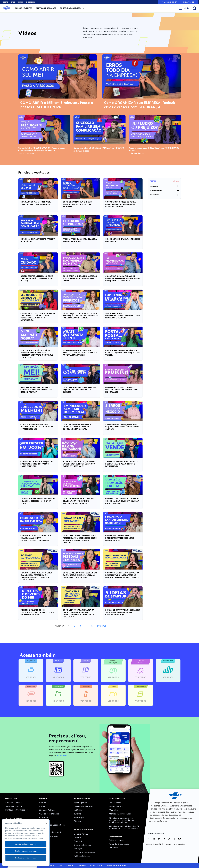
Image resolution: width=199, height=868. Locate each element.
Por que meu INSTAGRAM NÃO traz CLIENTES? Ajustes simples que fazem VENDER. (123, 353)
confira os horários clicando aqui (121, 821)
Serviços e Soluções (46, 8)
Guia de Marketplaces (49, 814)
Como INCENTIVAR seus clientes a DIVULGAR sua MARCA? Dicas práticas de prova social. (79, 501)
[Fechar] (46, 823)
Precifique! (44, 829)
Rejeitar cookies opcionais (26, 851)
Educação (78, 841)
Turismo (77, 814)
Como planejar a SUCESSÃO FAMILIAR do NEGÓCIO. (99, 148)
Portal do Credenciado (119, 844)
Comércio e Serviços (83, 806)
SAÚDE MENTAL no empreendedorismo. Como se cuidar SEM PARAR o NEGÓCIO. (123, 316)
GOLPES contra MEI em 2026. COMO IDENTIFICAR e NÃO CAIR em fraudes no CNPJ (37, 278)
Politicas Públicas (82, 856)
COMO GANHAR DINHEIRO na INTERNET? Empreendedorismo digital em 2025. (120, 538)
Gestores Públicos (82, 845)
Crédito (43, 806)
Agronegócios (80, 803)
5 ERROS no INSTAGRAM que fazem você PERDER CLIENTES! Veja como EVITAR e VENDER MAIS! (79, 464)
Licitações (113, 848)
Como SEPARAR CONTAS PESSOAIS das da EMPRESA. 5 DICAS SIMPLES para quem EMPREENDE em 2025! (80, 575)
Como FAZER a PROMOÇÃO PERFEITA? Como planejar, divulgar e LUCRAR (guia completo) (122, 501)
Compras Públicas (47, 810)
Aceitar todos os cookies (26, 844)
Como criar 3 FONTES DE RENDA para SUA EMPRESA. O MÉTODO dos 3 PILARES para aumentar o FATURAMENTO (38, 317)
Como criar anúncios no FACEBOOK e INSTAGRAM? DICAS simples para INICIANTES (80, 278)
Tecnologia (79, 817)
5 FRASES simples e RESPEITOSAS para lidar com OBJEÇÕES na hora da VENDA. (38, 501)
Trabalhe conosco (117, 840)
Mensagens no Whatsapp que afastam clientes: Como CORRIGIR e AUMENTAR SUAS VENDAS (80, 353)
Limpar (176, 181)
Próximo (102, 626)
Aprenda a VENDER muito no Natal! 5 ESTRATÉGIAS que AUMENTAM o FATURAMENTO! (122, 464)
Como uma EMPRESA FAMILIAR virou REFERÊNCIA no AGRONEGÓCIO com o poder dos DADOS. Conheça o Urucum (80, 539)
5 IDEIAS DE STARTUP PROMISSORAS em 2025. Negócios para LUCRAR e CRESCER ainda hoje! (123, 612)
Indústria (78, 810)
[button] (169, 2)
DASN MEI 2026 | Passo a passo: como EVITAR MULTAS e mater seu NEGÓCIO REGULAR (36, 390)
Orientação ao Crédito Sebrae (53, 825)
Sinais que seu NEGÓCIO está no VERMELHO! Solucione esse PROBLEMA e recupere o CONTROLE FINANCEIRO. (37, 354)
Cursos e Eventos (24, 8)
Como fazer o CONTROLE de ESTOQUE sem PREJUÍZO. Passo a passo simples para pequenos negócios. (80, 316)
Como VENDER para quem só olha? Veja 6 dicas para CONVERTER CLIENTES (79, 390)
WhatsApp (113, 810)
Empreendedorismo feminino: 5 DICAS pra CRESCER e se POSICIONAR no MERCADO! (122, 390)
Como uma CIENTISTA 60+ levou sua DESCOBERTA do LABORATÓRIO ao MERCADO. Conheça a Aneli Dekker (122, 575)
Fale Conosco (115, 803)
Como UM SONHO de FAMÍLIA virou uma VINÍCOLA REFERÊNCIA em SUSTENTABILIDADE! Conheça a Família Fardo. (36, 576)
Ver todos (44, 840)
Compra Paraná (81, 834)
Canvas (43, 803)
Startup (77, 821)
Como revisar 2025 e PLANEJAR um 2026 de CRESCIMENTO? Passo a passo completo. (36, 464)
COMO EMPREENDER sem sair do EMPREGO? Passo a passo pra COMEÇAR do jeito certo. (78, 427)
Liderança (44, 821)
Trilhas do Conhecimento (51, 832)
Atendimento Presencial (120, 814)
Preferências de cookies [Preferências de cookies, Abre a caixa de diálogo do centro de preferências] (26, 858)
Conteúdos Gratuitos (72, 8)
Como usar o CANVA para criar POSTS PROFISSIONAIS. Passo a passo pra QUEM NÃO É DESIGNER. (122, 278)
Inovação (43, 817)
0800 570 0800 (116, 806)
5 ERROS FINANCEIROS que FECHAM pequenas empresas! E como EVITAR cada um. (122, 427)
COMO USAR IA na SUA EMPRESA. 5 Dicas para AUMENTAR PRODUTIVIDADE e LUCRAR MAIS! (36, 538)
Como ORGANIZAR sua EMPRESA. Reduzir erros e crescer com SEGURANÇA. (140, 105)
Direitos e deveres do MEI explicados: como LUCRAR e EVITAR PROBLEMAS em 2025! (37, 612)
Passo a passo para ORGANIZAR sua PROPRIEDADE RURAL (154, 149)
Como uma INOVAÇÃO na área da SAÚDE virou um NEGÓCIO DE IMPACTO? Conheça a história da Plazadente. (79, 613)
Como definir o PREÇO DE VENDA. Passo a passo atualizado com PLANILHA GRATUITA (42, 149)
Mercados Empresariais (84, 852)
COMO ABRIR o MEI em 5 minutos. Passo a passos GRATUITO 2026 (57, 105)
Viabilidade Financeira (49, 836)
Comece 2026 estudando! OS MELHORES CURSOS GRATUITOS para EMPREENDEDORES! (37, 427)
